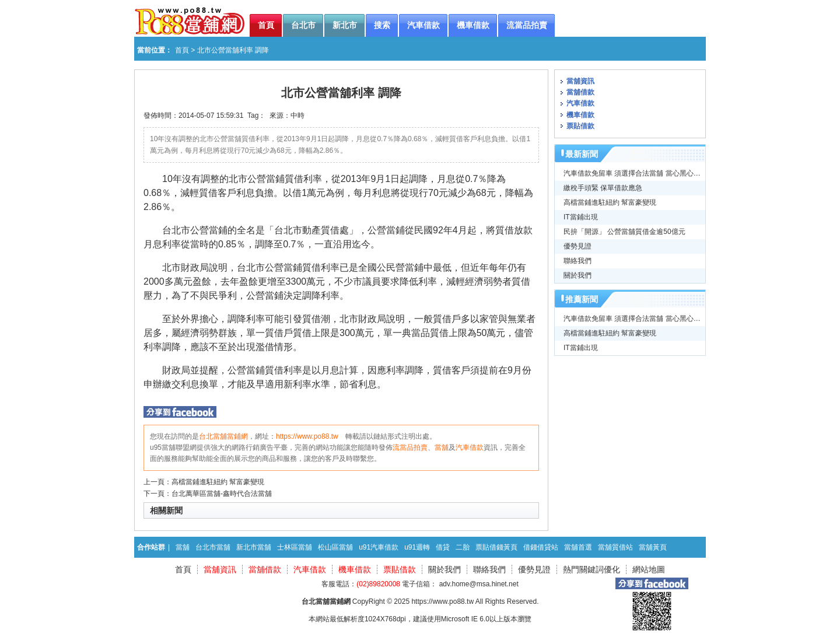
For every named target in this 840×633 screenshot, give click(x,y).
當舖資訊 (580, 81)
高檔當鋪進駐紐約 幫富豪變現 (218, 482)
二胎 (463, 547)
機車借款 (580, 115)
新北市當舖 (254, 547)
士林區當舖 (295, 547)
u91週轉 (417, 547)
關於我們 (577, 275)
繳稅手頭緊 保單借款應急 (603, 188)
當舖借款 (580, 92)
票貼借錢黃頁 (496, 547)
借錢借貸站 (541, 547)
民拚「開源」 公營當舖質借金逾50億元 (624, 232)
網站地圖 (649, 569)
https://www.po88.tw (307, 436)
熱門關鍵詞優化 (591, 569)
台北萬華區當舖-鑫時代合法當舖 (222, 494)
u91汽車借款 (379, 547)
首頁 (182, 50)
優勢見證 (577, 246)
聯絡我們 (577, 261)
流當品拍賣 (410, 447)
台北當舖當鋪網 (223, 436)
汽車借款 (470, 447)
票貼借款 (580, 126)
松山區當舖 (335, 547)
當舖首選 (578, 547)
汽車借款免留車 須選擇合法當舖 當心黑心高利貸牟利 (646, 173)
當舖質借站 (615, 547)
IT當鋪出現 (581, 217)
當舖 (442, 447)
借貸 (443, 547)
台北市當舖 (213, 547)
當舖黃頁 (653, 547)
